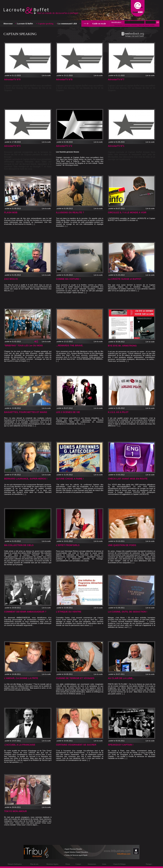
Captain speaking (46, 24)
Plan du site (34, 864)
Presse (68, 864)
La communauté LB (67, 24)
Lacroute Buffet (25, 24)
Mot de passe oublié (147, 25)
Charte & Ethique (119, 864)
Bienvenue (8, 24)
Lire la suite (46, 75)
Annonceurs (92, 864)
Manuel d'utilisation (15, 864)
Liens (104, 864)
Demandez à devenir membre (126, 25)
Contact (78, 864)
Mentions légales (52, 864)
